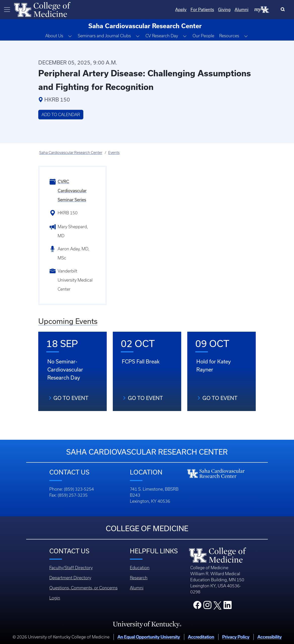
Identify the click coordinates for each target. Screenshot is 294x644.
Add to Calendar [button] (61, 115)
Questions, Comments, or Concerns (83, 588)
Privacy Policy (236, 637)
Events (114, 153)
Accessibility (270, 637)
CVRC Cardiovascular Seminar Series (72, 191)
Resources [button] (229, 36)
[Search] (284, 10)
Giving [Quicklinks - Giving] (224, 9)
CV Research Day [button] (162, 36)
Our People (203, 36)
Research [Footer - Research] (139, 578)
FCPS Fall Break (141, 361)
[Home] (42, 9)
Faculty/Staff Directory (71, 568)
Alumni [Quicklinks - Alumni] (242, 9)
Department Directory (70, 578)
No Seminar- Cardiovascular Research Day (65, 369)
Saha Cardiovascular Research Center (71, 153)
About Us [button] (54, 36)
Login (55, 598)
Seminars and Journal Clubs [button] (104, 36)
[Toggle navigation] (7, 10)
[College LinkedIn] (228, 606)
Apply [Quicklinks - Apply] (181, 9)
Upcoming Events (68, 321)
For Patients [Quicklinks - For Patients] (202, 9)
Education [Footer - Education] (140, 568)
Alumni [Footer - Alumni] (137, 588)
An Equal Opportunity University (149, 637)
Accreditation (201, 637)
